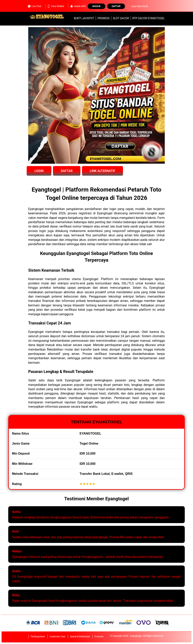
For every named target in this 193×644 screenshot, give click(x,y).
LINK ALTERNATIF (103, 171)
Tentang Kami (38, 637)
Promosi (103, 18)
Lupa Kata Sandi (140, 6)
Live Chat (35, 6)
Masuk (96, 6)
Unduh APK (78, 6)
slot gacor (121, 18)
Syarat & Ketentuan (80, 637)
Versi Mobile (56, 6)
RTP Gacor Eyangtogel (149, 18)
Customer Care (57, 637)
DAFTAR (67, 171)
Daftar (116, 6)
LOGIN (39, 171)
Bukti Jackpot (84, 18)
